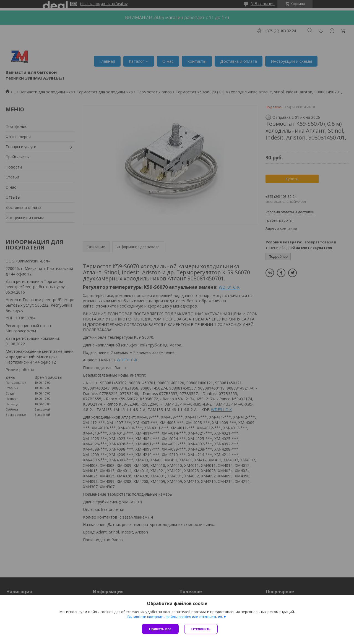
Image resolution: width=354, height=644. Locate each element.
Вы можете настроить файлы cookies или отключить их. (175, 617)
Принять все (160, 629)
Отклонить (201, 629)
